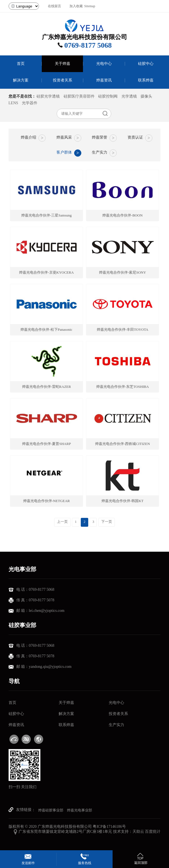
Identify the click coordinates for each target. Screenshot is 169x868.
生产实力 (116, 725)
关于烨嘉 (66, 703)
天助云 (138, 832)
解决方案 (66, 714)
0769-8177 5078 (41, 600)
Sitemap (90, 6)
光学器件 (30, 103)
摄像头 (146, 96)
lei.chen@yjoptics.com (47, 611)
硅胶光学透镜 (48, 96)
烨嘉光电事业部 (80, 810)
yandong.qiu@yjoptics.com (50, 667)
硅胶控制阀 (108, 96)
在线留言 (54, 6)
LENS (13, 103)
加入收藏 (76, 6)
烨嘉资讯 (16, 725)
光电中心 (116, 703)
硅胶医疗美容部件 (79, 96)
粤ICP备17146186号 (109, 827)
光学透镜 (129, 96)
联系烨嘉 (66, 725)
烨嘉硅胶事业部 (51, 810)
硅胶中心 (16, 714)
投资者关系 (118, 714)
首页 (12, 703)
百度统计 (153, 832)
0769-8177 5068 (92, 45)
